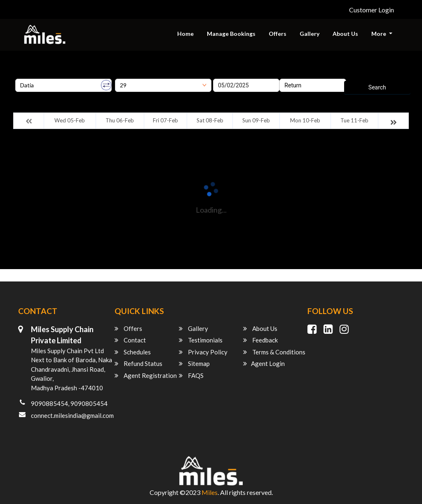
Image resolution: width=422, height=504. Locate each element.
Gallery (309, 34)
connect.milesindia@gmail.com (72, 415)
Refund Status (138, 363)
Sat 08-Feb (210, 120)
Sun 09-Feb (256, 120)
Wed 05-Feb (70, 120)
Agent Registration (146, 375)
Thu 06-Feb (120, 120)
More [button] (379, 34)
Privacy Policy (203, 352)
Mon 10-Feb (305, 120)
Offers (278, 34)
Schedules (133, 352)
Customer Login (372, 10)
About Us (345, 34)
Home (185, 34)
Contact (130, 340)
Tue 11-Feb (354, 120)
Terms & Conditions (274, 352)
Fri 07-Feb (165, 120)
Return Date (294, 76)
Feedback (260, 340)
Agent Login (264, 363)
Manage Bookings (231, 34)
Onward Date (230, 76)
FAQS (191, 375)
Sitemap (194, 363)
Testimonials (201, 340)
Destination (130, 76)
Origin (23, 76)
